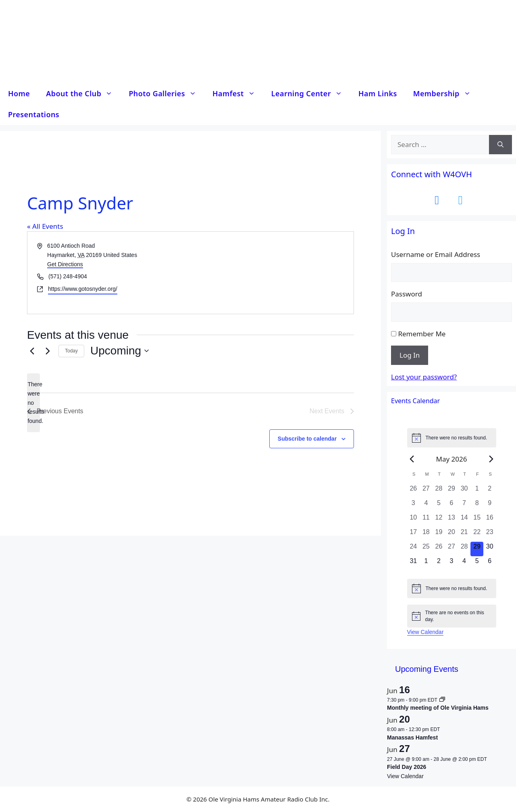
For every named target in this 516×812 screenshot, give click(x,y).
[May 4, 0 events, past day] (426, 505)
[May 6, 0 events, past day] (451, 505)
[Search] (500, 145)
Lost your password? (424, 377)
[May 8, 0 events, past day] (477, 505)
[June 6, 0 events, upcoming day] (490, 563)
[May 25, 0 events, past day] (426, 549)
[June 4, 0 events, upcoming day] (464, 563)
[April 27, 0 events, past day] (426, 491)
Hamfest (238, 93)
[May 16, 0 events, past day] (490, 520)
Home (19, 93)
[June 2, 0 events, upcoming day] (439, 563)
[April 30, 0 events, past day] (464, 491)
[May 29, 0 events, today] (477, 549)
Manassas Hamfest (412, 737)
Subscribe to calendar (307, 439)
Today (71, 351)
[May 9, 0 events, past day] (490, 505)
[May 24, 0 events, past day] (414, 549)
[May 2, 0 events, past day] (490, 491)
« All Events (45, 226)
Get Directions (65, 264)
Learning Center (311, 93)
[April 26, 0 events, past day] (414, 491)
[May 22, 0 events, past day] (477, 534)
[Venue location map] (272, 272)
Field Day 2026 (407, 767)
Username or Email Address (436, 254)
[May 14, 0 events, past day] (464, 520)
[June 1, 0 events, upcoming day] (426, 563)
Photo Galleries (166, 93)
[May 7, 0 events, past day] (464, 505)
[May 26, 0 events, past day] (439, 549)
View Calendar (425, 632)
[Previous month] (412, 459)
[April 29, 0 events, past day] (451, 491)
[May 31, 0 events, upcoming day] (414, 563)
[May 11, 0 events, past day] (426, 520)
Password (407, 294)
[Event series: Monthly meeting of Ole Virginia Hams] (442, 700)
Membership (446, 93)
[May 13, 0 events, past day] (451, 520)
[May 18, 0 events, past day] (426, 534)
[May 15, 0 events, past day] (477, 520)
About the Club (83, 93)
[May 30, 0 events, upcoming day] (490, 549)
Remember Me (422, 334)
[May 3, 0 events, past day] (414, 505)
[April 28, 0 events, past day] (439, 491)
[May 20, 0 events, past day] (451, 534)
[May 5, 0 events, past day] (439, 505)
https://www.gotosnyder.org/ (83, 289)
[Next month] (491, 459)
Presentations (34, 114)
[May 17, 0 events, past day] (414, 534)
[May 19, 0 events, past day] (439, 534)
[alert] (33, 403)
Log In (410, 355)
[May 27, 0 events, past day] (451, 549)
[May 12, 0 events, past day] (439, 520)
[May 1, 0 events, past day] (477, 491)
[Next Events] (48, 351)
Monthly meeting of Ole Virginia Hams (438, 708)
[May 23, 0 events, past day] (490, 534)
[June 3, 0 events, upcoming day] (451, 563)
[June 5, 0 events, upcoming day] (477, 563)
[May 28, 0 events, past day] (464, 549)
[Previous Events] (32, 351)
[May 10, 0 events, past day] (414, 520)
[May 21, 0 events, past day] (464, 534)
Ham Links (378, 93)
